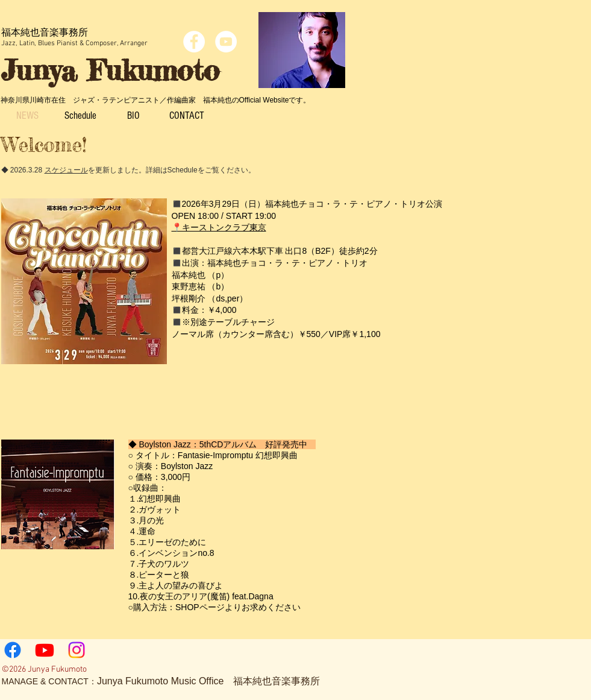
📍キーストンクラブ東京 (219, 227)
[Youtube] (45, 650)
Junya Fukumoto (110, 70)
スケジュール (66, 170)
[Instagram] (77, 650)
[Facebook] (13, 650)
